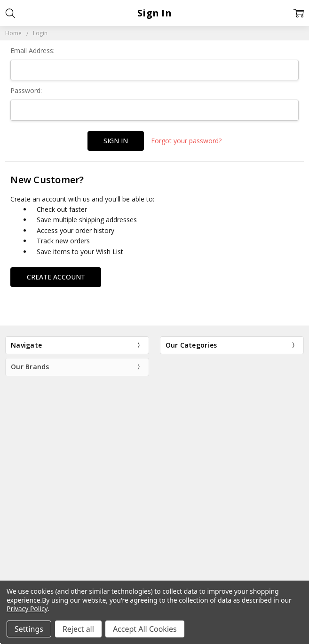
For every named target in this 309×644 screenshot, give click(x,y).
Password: (26, 90)
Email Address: (32, 50)
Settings (29, 629)
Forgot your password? (186, 141)
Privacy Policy (27, 609)
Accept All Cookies (145, 629)
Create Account (56, 277)
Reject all (78, 629)
